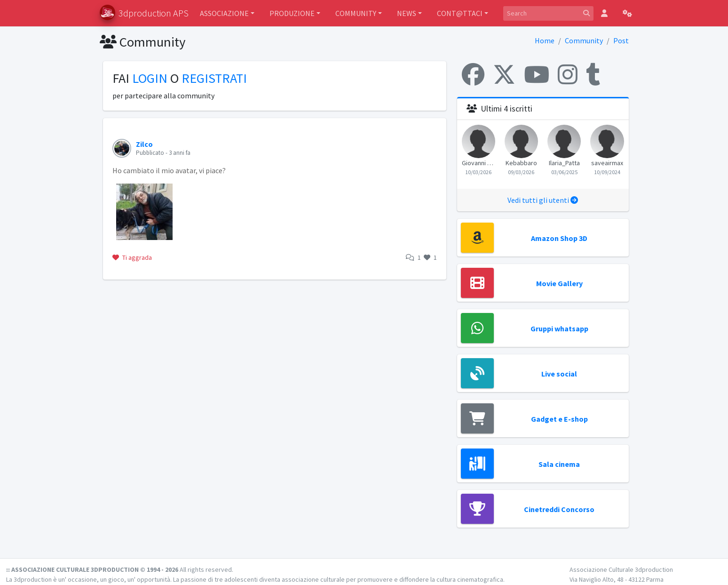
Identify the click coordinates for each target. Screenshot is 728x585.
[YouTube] (537, 74)
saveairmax (607, 163)
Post (621, 40)
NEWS (407, 13)
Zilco (144, 144)
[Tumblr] (593, 74)
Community (584, 40)
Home (545, 40)
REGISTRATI (214, 78)
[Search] (541, 13)
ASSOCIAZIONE (224, 13)
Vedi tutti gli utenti (543, 200)
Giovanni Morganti (479, 163)
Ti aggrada (132, 257)
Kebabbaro (521, 163)
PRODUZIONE (292, 13)
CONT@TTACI (460, 13)
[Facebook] (473, 74)
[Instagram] (568, 74)
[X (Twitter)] (504, 74)
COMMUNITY (356, 13)
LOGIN (150, 78)
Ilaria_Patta (564, 163)
